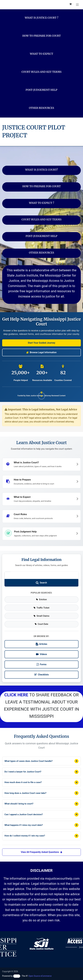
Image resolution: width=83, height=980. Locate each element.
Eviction (41, 595)
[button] (41, 343)
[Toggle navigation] (77, 5)
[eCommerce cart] (70, 5)
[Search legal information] (8, 570)
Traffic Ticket (41, 603)
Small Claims (41, 611)
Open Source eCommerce (40, 976)
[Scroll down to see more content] (41, 395)
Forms (42, 659)
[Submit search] (41, 578)
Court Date (41, 619)
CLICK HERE (16, 690)
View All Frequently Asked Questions (41, 852)
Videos (41, 649)
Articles (42, 639)
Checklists (41, 670)
